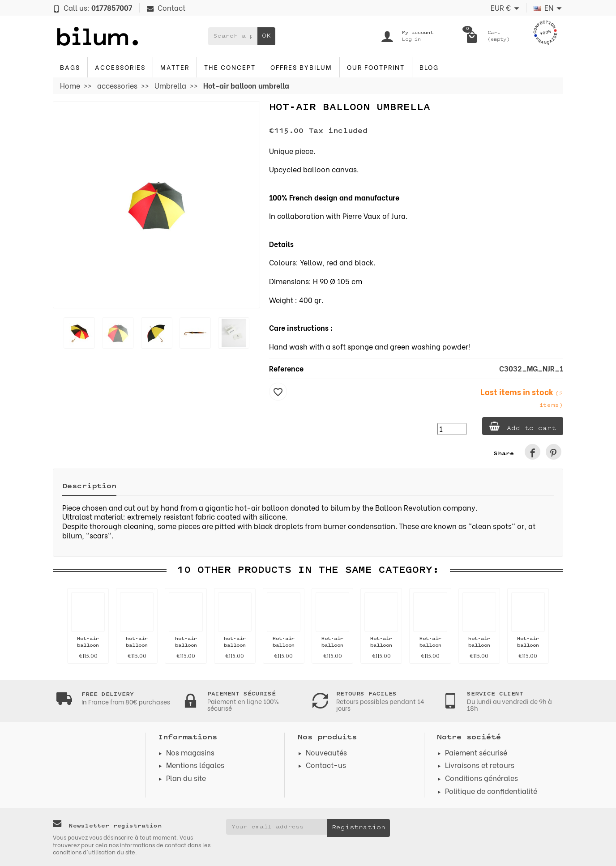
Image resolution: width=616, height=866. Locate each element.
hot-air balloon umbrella (137, 646)
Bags (70, 67)
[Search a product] (233, 36)
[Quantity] (452, 429)
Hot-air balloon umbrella (88, 646)
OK (266, 36)
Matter (175, 67)
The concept (230, 67)
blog (429, 67)
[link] (533, 452)
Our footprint (376, 67)
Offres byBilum (301, 67)
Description (89, 486)
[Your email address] (277, 827)
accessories (120, 67)
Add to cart (523, 427)
